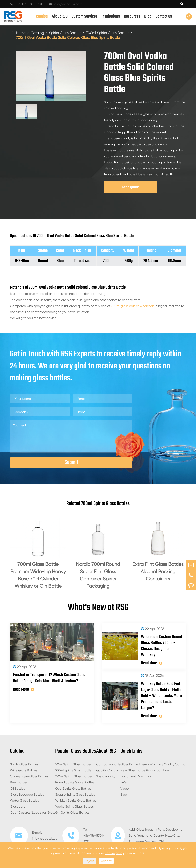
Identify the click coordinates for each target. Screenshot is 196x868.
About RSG (60, 16)
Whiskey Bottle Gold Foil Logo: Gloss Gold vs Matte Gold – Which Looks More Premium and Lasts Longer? (161, 696)
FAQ (124, 782)
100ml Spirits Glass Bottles (74, 770)
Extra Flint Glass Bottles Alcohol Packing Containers (158, 572)
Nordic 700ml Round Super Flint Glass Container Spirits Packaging (98, 575)
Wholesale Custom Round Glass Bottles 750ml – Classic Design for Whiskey (162, 646)
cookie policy (114, 853)
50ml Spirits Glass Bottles (73, 764)
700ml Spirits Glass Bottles (108, 33)
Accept (106, 861)
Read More (24, 689)
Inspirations (111, 16)
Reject (89, 861)
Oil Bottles (17, 788)
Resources (132, 16)
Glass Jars (18, 806)
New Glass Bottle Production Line (145, 770)
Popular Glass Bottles (76, 751)
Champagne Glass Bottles (29, 776)
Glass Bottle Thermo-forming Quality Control (153, 764)
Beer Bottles (19, 782)
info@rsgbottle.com (66, 4)
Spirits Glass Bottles (65, 33)
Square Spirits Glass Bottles (75, 794)
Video (125, 788)
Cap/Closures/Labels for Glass (33, 812)
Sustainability (106, 776)
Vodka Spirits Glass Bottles (74, 806)
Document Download (136, 776)
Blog (148, 16)
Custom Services (84, 16)
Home (21, 33)
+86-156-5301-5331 (26, 4)
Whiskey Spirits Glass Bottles (76, 800)
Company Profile (108, 764)
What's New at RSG (98, 608)
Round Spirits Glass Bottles (75, 782)
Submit (71, 462)
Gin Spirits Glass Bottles (72, 812)
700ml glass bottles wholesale (133, 306)
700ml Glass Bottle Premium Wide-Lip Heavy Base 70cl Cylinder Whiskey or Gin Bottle (38, 575)
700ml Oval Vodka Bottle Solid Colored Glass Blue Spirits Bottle (68, 37)
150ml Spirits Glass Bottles (74, 776)
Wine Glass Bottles (24, 770)
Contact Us (164, 16)
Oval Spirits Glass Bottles (73, 788)
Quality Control (107, 770)
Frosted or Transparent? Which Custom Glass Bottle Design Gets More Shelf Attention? (49, 678)
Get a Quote (130, 187)
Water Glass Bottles (24, 800)
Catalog (42, 16)
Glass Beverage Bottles (27, 794)
